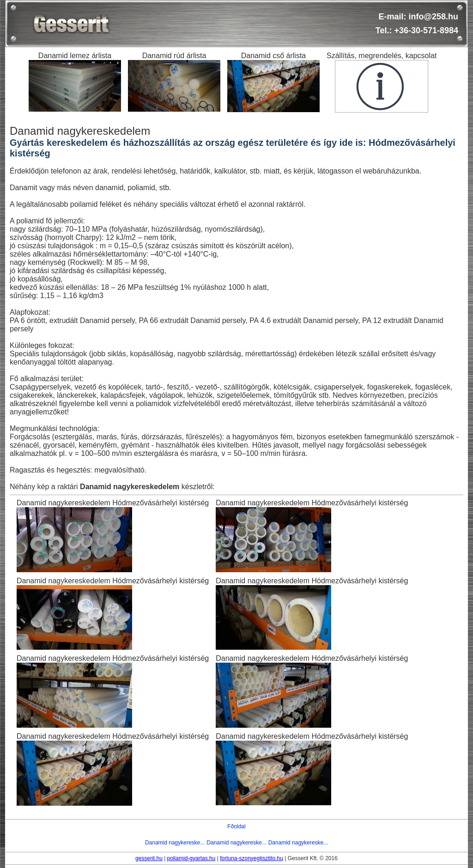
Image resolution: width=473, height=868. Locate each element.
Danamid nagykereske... (175, 843)
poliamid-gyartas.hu (191, 858)
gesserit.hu (149, 858)
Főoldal (236, 826)
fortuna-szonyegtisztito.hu (252, 858)
